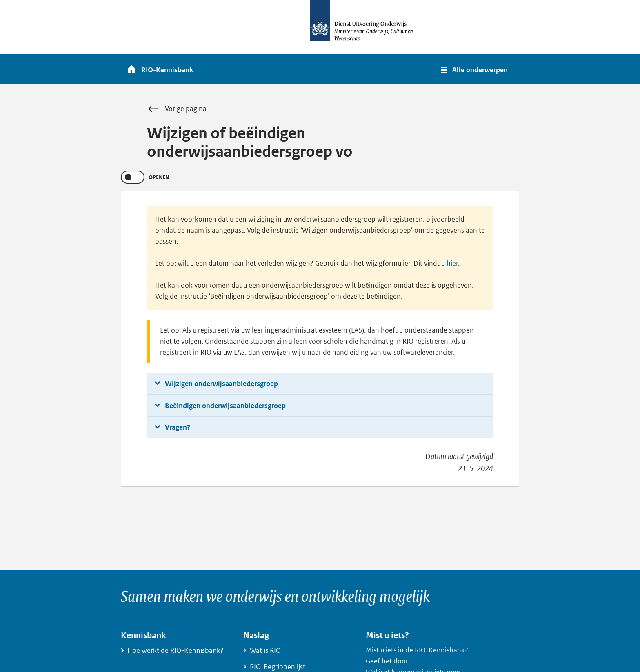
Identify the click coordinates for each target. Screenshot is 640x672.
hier (452, 263)
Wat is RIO (265, 650)
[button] (475, 69)
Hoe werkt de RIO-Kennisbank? (176, 650)
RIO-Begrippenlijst (278, 667)
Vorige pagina (186, 109)
